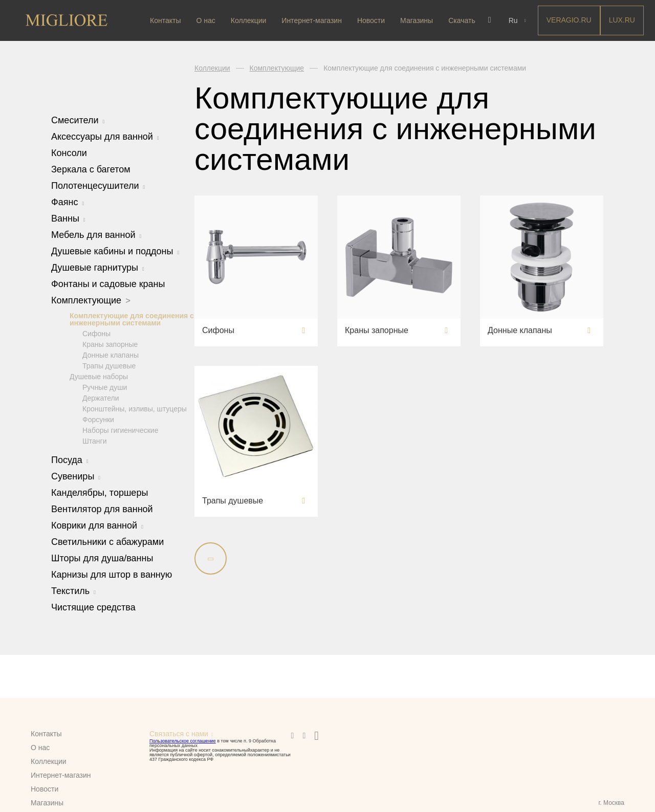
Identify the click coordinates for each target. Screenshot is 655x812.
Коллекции (249, 20)
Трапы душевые (109, 365)
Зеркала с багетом (91, 169)
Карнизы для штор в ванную (112, 574)
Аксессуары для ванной (105, 137)
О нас (205, 20)
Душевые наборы (99, 376)
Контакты (165, 20)
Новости (371, 20)
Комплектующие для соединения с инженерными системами (132, 319)
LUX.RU (620, 20)
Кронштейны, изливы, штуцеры (135, 408)
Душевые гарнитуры (98, 268)
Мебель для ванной (96, 235)
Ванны (68, 218)
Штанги (95, 441)
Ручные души (105, 387)
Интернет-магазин (312, 20)
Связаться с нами (179, 734)
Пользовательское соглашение (183, 741)
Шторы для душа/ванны (102, 558)
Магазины (417, 20)
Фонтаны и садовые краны (108, 284)
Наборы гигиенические (120, 430)
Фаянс (68, 202)
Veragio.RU (567, 20)
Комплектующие (91, 300)
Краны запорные (110, 344)
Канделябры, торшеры (100, 492)
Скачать (462, 20)
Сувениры (76, 476)
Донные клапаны (111, 355)
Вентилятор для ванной (102, 509)
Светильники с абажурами (107, 541)
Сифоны (96, 333)
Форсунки (98, 419)
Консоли (69, 153)
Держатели (101, 398)
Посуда (70, 459)
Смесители (78, 120)
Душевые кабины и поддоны (115, 251)
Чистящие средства (93, 607)
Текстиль (73, 590)
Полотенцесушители (98, 186)
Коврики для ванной (97, 525)
